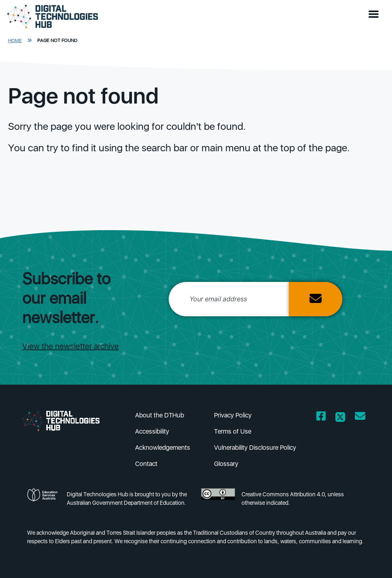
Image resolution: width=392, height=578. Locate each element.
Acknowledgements (163, 448)
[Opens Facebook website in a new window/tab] (321, 418)
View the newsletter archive (71, 346)
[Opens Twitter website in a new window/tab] (340, 418)
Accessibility (152, 431)
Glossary (226, 464)
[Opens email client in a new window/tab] (360, 418)
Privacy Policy (233, 415)
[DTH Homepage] (53, 17)
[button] (375, 15)
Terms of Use (233, 431)
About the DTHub (160, 415)
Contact (146, 464)
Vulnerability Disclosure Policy (255, 448)
